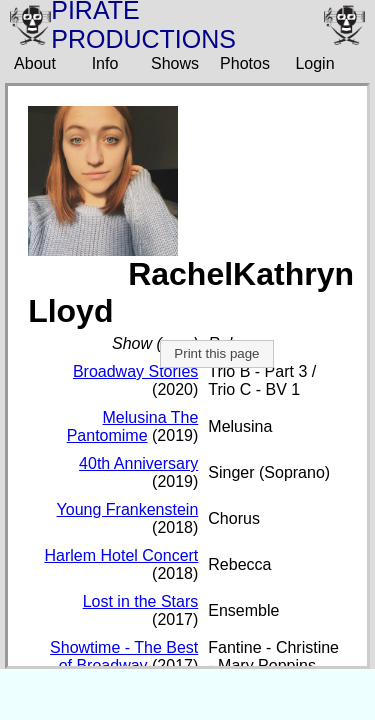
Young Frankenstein (128, 509)
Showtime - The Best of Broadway (124, 656)
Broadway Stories (135, 371)
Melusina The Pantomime (133, 426)
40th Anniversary (138, 463)
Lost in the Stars (141, 601)
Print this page (216, 353)
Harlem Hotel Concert (121, 555)
